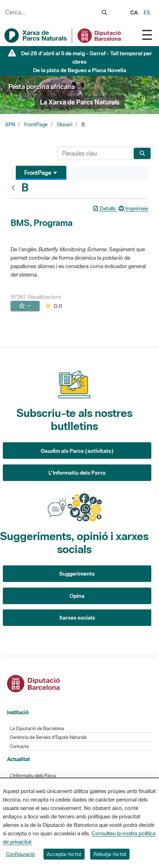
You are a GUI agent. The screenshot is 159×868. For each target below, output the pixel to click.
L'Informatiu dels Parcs (77, 473)
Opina (77, 596)
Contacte (19, 746)
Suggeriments (77, 574)
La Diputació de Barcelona (37, 728)
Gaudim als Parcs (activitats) (77, 451)
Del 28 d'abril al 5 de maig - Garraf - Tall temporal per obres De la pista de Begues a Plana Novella (87, 62)
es (147, 12)
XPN (10, 125)
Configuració (20, 854)
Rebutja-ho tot (110, 854)
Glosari (65, 125)
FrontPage (36, 125)
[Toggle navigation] (147, 35)
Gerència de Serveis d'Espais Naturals (48, 737)
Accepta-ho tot (64, 854)
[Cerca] (94, 153)
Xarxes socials (77, 617)
